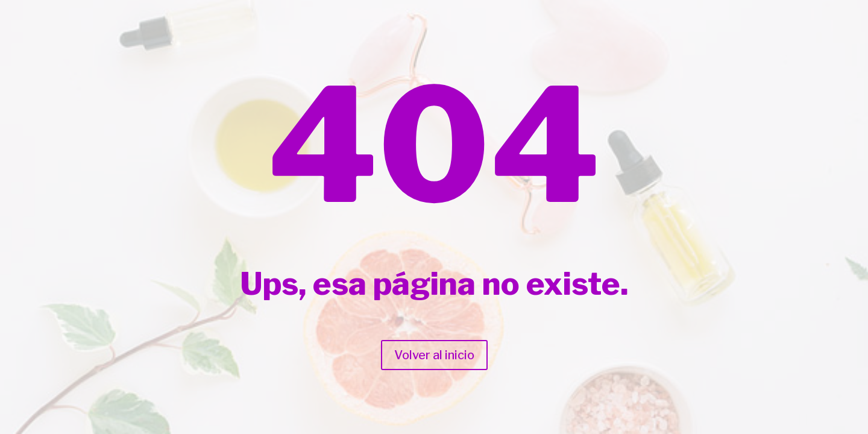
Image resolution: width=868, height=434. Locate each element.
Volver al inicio (434, 355)
